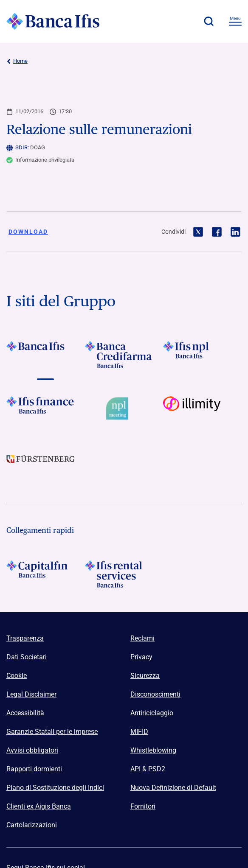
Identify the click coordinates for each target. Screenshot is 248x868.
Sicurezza (145, 676)
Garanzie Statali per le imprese (52, 732)
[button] (209, 21)
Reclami (142, 638)
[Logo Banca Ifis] (53, 21)
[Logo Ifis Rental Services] (124, 574)
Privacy (141, 657)
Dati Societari (27, 657)
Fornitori (143, 806)
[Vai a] (202, 355)
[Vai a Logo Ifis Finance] (46, 410)
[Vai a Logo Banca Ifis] (46, 355)
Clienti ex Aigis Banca (39, 806)
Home (17, 61)
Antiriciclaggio (152, 713)
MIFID (139, 732)
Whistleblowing (153, 750)
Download (28, 232)
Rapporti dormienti (34, 769)
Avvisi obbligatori (32, 750)
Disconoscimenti (155, 694)
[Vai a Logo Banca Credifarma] (124, 355)
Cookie (17, 676)
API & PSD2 (148, 769)
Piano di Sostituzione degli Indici (55, 788)
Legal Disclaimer (31, 694)
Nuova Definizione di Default (173, 788)
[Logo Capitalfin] (46, 574)
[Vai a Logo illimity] (202, 410)
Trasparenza (25, 638)
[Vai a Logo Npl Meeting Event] (124, 410)
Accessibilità (25, 713)
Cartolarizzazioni (32, 825)
